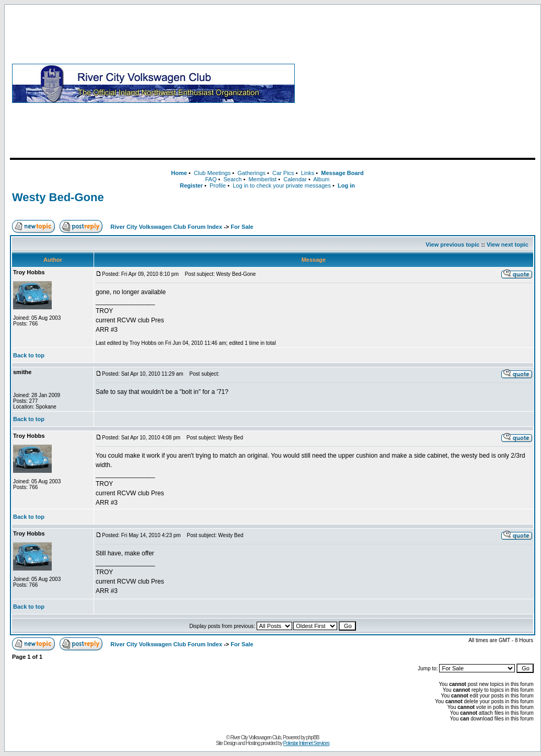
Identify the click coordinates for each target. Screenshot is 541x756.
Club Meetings (212, 173)
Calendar (295, 179)
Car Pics (283, 173)
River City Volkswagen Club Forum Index (166, 227)
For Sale (242, 227)
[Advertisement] (417, 83)
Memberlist (262, 179)
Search (232, 179)
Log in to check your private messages (282, 185)
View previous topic (452, 245)
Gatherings (251, 173)
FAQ (211, 179)
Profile (218, 185)
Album (321, 179)
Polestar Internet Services (306, 743)
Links (308, 173)
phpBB (313, 737)
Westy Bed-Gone (58, 197)
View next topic (508, 245)
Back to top (29, 355)
